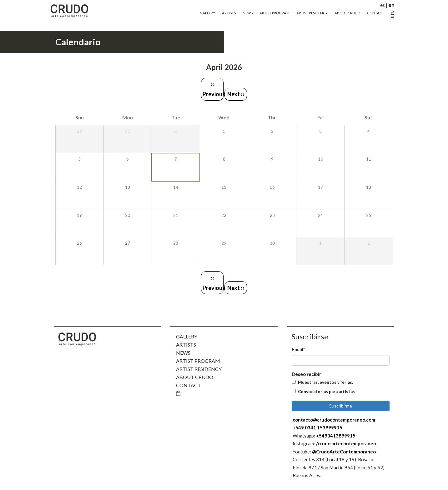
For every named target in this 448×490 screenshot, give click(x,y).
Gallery (207, 13)
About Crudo (347, 13)
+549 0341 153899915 (317, 427)
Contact (376, 13)
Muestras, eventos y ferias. (325, 382)
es (383, 5)
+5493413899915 (336, 436)
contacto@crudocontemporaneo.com (334, 420)
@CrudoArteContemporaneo (344, 452)
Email (298, 349)
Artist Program (274, 13)
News (248, 13)
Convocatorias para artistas (326, 392)
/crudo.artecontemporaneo (346, 443)
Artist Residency (312, 13)
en (391, 5)
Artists (229, 13)
